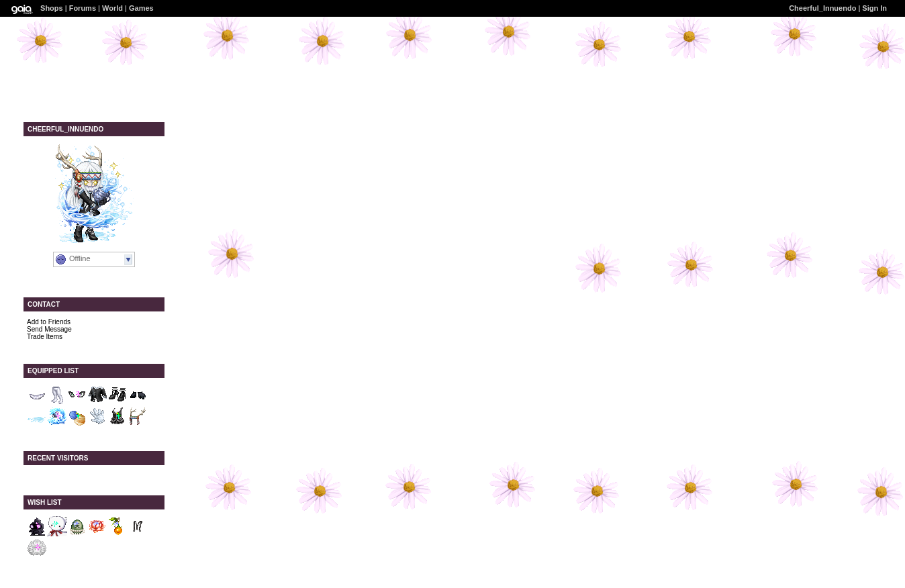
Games (141, 8)
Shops (52, 8)
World (112, 8)
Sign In (874, 8)
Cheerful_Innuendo (822, 8)
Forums (83, 8)
